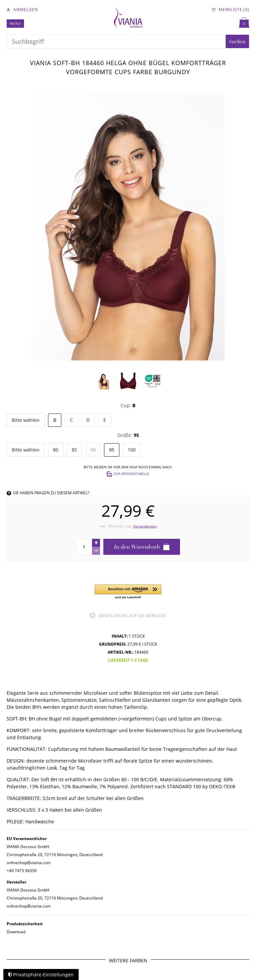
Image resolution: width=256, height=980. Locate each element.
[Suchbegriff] (116, 41)
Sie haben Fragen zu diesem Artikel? (48, 493)
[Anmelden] (22, 10)
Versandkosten (145, 526)
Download (16, 932)
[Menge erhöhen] (96, 543)
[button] (128, 592)
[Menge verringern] (96, 551)
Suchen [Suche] (237, 41)
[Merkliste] (231, 10)
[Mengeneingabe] (84, 547)
